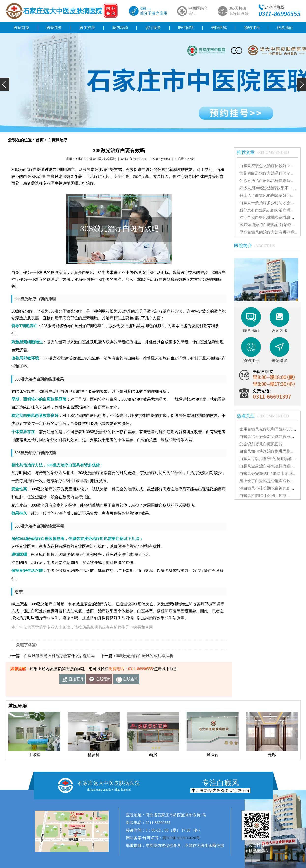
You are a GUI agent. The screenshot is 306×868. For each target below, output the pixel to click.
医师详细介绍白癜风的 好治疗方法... (271, 225)
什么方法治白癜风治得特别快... (266, 181)
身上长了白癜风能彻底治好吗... (266, 195)
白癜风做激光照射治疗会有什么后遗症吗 (59, 656)
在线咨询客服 (131, 681)
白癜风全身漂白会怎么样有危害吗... (270, 466)
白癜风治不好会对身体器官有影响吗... (272, 437)
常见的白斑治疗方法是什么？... (266, 173)
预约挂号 (252, 27)
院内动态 (120, 27)
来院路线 (219, 27)
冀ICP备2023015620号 (181, 838)
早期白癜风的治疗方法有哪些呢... (268, 232)
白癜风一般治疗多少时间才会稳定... (270, 203)
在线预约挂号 (103, 681)
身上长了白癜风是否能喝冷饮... (266, 481)
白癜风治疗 (58, 140)
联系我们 (285, 27)
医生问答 (186, 27)
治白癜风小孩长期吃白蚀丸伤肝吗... (270, 488)
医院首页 (21, 27)
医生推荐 (87, 27)
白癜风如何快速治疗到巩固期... (266, 451)
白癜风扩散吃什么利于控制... (264, 496)
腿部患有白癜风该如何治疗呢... (266, 210)
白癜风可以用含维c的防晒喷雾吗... (269, 459)
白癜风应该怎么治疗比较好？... (266, 166)
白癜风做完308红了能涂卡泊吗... (267, 473)
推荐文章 (265, 152)
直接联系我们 (76, 681)
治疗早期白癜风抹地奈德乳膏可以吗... (272, 217)
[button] (5, 84)
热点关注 (265, 416)
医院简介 (54, 27)
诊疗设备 (153, 27)
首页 (40, 140)
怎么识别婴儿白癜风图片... (262, 444)
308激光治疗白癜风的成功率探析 (145, 656)
